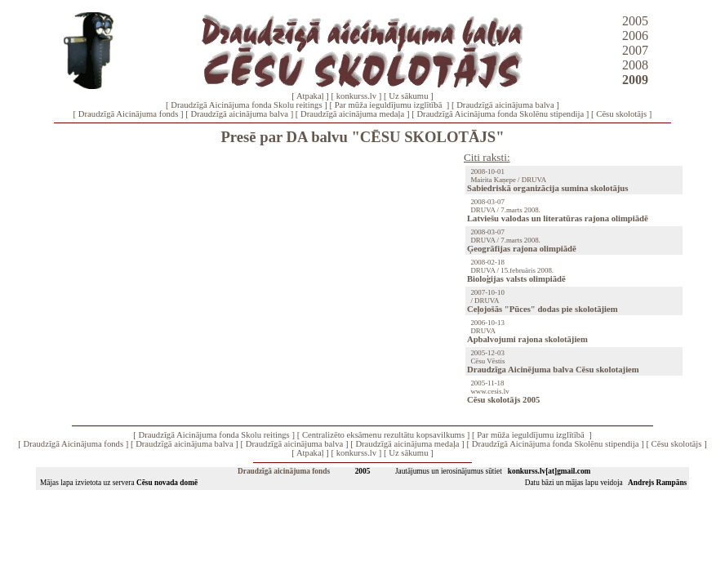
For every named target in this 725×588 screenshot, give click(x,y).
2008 (635, 65)
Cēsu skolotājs (621, 114)
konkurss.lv (356, 96)
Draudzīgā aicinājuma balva (505, 105)
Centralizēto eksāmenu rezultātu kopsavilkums (383, 435)
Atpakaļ (310, 96)
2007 (635, 50)
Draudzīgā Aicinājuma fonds (129, 114)
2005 (635, 21)
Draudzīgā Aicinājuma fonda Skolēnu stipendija (500, 114)
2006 (635, 36)
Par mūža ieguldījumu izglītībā (389, 105)
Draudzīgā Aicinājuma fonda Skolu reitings (246, 105)
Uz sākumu (408, 96)
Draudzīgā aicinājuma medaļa (352, 114)
